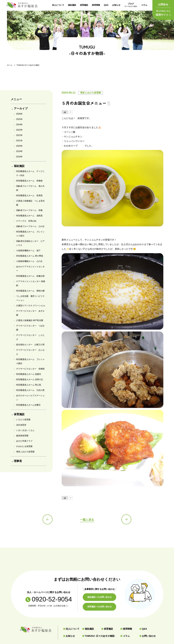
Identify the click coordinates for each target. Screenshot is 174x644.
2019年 (19, 151)
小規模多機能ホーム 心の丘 (29, 261)
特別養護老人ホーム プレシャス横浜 (30, 361)
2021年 (19, 141)
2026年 (19, 114)
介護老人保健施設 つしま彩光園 (30, 203)
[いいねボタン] (65, 112)
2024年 (19, 125)
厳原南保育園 (22, 436)
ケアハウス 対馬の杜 (26, 221)
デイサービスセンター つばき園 (30, 328)
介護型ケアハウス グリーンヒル (31, 306)
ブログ (131, 5)
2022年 (19, 135)
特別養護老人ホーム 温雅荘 (29, 374)
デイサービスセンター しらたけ (30, 337)
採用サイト (163, 13)
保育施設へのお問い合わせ (100, 607)
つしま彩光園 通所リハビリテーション (30, 298)
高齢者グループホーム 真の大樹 (30, 188)
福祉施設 (72, 5)
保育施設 (84, 5)
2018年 (19, 157)
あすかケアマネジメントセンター (30, 269)
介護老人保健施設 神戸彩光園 (30, 320)
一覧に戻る (87, 520)
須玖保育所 (21, 425)
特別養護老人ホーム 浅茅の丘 (30, 379)
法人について (58, 5)
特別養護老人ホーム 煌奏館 (29, 181)
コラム (144, 5)
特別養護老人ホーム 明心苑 (29, 385)
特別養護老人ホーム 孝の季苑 (30, 256)
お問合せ (163, 4)
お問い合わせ (148, 636)
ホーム (10, 65)
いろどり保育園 (23, 420)
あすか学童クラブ (24, 441)
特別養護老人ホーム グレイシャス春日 (30, 234)
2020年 (19, 146)
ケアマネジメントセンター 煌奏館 (31, 283)
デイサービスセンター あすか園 (30, 313)
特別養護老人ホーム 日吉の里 (30, 390)
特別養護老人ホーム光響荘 (28, 405)
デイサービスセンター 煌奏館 (30, 369)
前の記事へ (48, 520)
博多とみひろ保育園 (25, 452)
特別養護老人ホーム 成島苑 (29, 216)
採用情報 (96, 5)
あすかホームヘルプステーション (30, 398)
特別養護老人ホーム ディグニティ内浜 (30, 173)
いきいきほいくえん (25, 430)
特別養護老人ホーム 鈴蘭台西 (30, 276)
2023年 (19, 130)
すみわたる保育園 (24, 446)
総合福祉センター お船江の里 (30, 345)
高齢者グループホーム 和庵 (29, 210)
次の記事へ (126, 520)
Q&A (106, 5)
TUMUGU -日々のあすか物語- (99, 636)
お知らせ (116, 5)
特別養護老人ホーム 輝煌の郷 (30, 291)
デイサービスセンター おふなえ (30, 352)
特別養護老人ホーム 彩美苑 (29, 195)
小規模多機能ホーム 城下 (28, 251)
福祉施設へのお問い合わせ (100, 597)
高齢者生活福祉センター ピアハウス (30, 243)
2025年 (19, 119)
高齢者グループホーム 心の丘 (30, 226)
